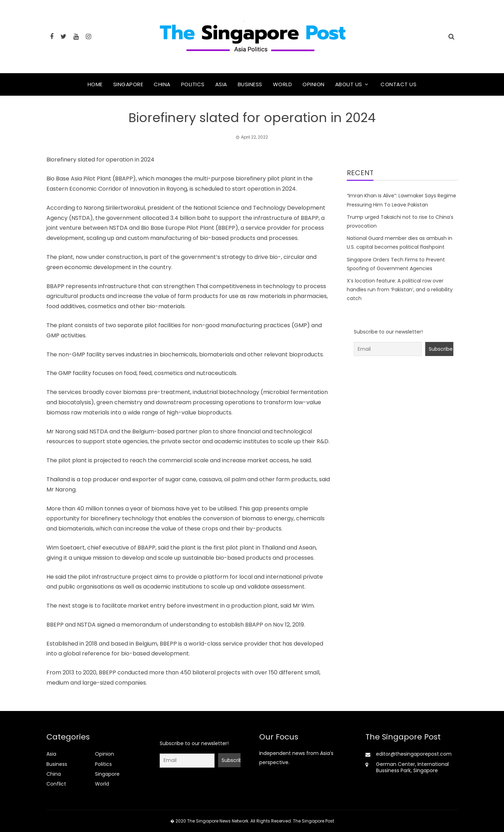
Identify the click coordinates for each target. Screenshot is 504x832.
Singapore (128, 84)
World (283, 84)
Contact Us (398, 84)
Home (95, 84)
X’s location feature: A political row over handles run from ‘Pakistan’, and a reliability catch (400, 290)
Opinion (314, 84)
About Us (349, 84)
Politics (193, 84)
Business (250, 84)
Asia (221, 84)
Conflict (56, 784)
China (162, 84)
